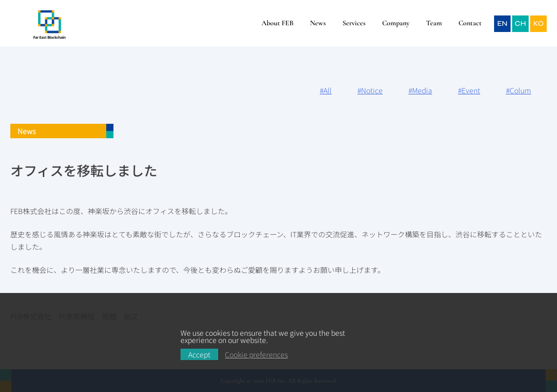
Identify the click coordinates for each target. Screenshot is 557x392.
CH (520, 23)
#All (326, 90)
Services (354, 23)
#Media (420, 90)
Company (396, 23)
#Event (469, 90)
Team (434, 23)
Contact (470, 23)
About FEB (277, 23)
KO (538, 23)
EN (502, 23)
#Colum (519, 90)
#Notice (370, 90)
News (318, 23)
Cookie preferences (256, 354)
